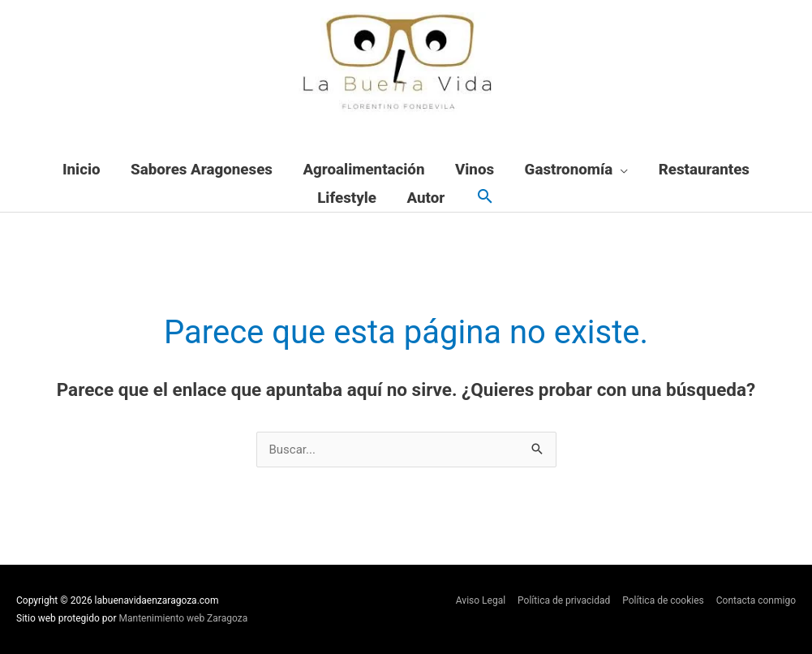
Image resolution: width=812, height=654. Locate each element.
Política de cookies (663, 600)
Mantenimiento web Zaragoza (184, 618)
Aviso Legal (481, 600)
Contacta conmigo (756, 600)
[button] (485, 198)
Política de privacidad (564, 600)
